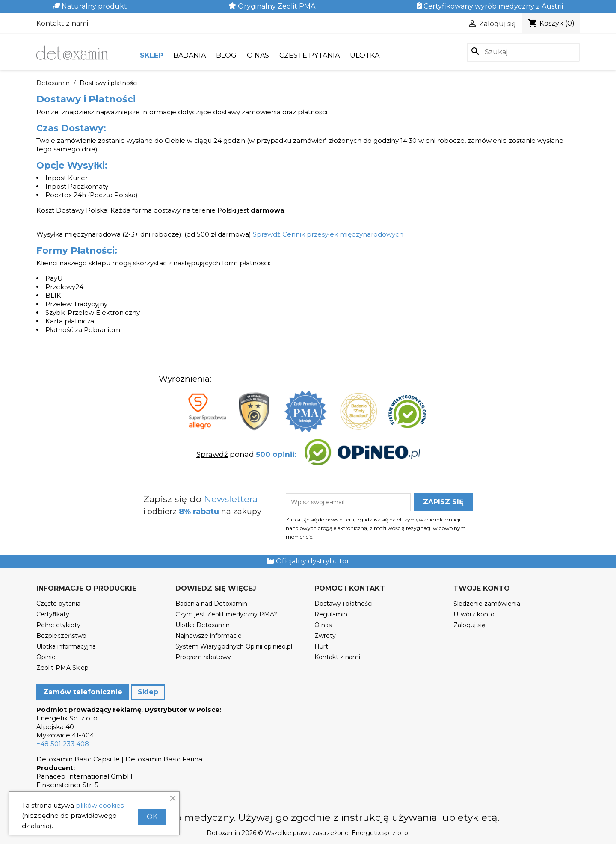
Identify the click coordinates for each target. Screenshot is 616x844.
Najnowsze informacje (209, 636)
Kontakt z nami (62, 23)
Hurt (321, 646)
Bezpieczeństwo (61, 636)
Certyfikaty (53, 614)
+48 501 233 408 (63, 744)
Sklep (151, 55)
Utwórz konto (474, 614)
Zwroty (325, 636)
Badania (190, 55)
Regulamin (331, 614)
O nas (258, 55)
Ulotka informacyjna (66, 646)
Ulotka (365, 55)
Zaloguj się (469, 625)
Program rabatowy (203, 657)
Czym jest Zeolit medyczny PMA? (226, 614)
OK (152, 817)
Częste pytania (309, 55)
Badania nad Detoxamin (211, 604)
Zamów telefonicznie (83, 692)
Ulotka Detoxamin (203, 625)
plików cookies (100, 805)
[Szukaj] (523, 52)
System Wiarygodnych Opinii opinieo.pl (234, 646)
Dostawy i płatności (344, 604)
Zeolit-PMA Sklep (62, 668)
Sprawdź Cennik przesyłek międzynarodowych (328, 234)
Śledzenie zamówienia (487, 604)
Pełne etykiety (58, 625)
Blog (226, 55)
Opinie (46, 657)
